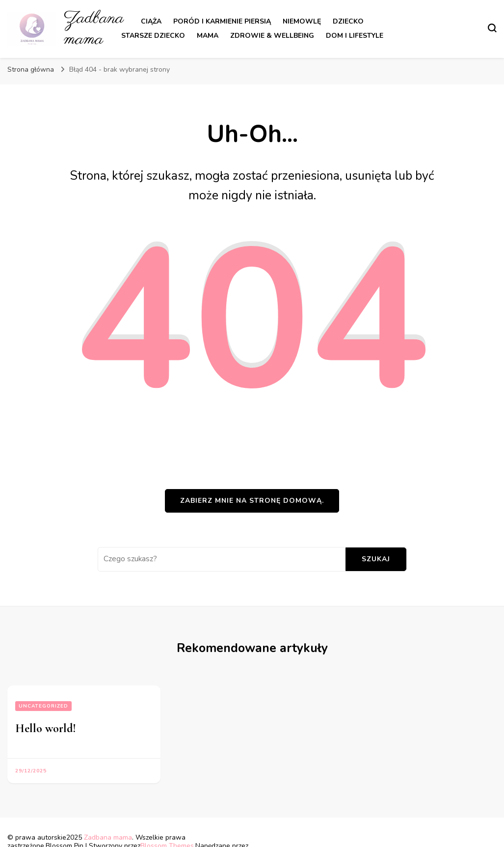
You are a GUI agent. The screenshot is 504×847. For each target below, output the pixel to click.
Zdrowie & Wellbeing (272, 36)
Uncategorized (43, 706)
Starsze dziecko (153, 36)
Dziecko (348, 21)
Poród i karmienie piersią (222, 21)
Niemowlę (302, 21)
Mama (208, 36)
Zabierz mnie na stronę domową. (252, 501)
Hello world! (46, 728)
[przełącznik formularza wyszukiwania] (492, 28)
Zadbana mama (94, 29)
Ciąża (151, 21)
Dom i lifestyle (355, 36)
